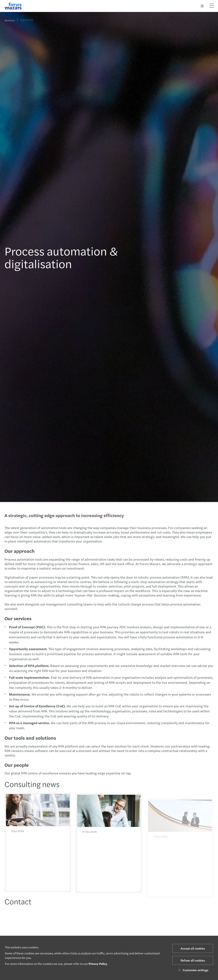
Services (9, 20)
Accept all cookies (193, 948)
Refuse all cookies (193, 960)
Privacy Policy (98, 964)
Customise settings (193, 970)
